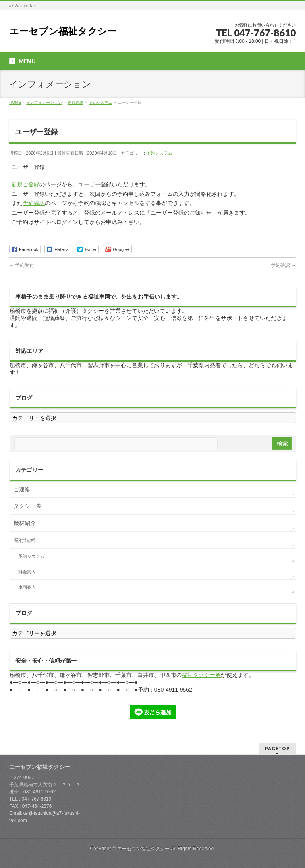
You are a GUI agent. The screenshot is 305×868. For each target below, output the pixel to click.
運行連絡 (25, 540)
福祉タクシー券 (201, 675)
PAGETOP (277, 748)
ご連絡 (22, 489)
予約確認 (34, 203)
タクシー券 (27, 506)
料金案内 (27, 572)
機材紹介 (25, 523)
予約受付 (22, 265)
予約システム (159, 153)
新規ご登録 (25, 184)
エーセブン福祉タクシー (63, 31)
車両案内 (27, 587)
